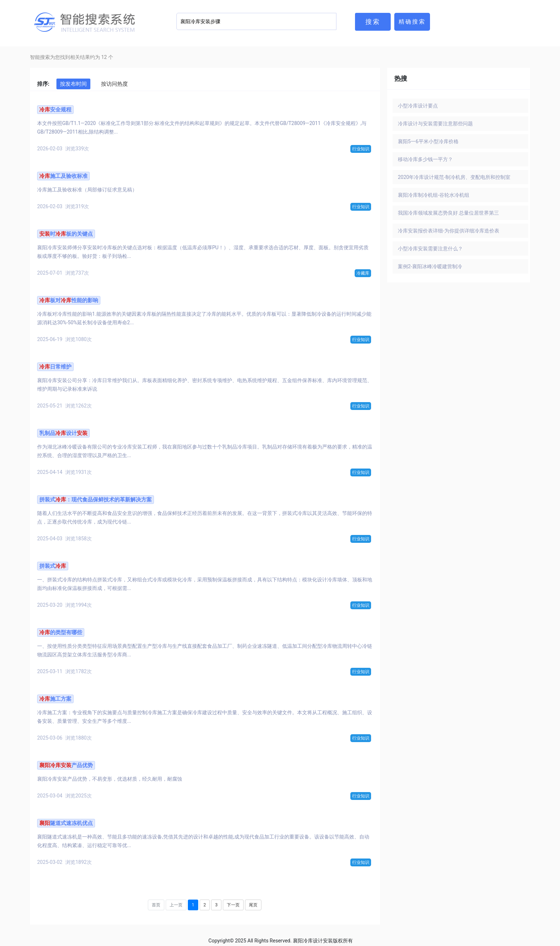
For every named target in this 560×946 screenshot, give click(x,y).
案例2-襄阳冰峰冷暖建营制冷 (430, 266)
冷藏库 (363, 273)
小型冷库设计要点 (418, 106)
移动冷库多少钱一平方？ (425, 159)
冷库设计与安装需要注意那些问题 (435, 124)
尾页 (253, 905)
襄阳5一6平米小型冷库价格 (428, 141)
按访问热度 (114, 84)
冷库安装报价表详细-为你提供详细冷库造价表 (449, 231)
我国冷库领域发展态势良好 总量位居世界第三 (448, 213)
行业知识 (361, 149)
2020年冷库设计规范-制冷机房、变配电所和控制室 (454, 177)
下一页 (233, 905)
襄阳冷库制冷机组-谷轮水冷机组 (434, 195)
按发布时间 (73, 84)
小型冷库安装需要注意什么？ (430, 249)
